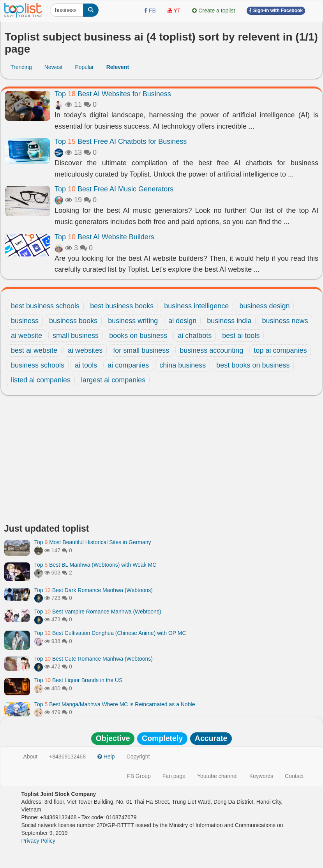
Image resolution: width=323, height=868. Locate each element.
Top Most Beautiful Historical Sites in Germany (93, 542)
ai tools (86, 365)
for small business (141, 350)
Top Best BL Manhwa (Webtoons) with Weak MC (95, 565)
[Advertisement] (161, 461)
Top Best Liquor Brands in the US (78, 680)
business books (73, 321)
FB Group (139, 776)
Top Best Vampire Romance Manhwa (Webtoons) (98, 612)
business (25, 321)
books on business (138, 336)
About (31, 757)
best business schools (45, 306)
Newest (54, 67)
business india (229, 321)
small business (76, 336)
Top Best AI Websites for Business (113, 94)
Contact (294, 776)
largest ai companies (113, 380)
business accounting (211, 350)
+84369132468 (67, 757)
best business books (122, 306)
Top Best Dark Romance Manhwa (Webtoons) (94, 590)
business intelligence (196, 306)
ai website (26, 336)
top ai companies (280, 350)
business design (264, 306)
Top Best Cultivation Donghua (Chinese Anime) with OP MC (110, 633)
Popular (84, 67)
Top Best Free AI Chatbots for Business (121, 141)
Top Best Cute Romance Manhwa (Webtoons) (94, 659)
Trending (21, 67)
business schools (38, 365)
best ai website (34, 350)
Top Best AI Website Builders (104, 237)
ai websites (85, 350)
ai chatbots (195, 336)
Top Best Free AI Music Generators (114, 189)
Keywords (261, 776)
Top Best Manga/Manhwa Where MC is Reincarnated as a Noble (115, 704)
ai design (182, 321)
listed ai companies (41, 380)
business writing (133, 321)
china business (183, 365)
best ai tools (241, 336)
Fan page (174, 776)
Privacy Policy (38, 841)
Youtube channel (217, 776)
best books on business (253, 365)
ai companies (128, 365)
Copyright (138, 757)
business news (285, 321)
